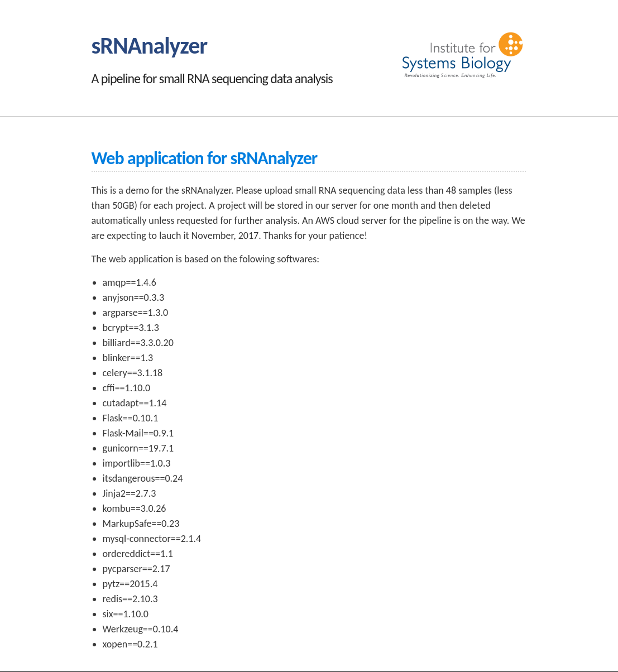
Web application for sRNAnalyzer (205, 158)
